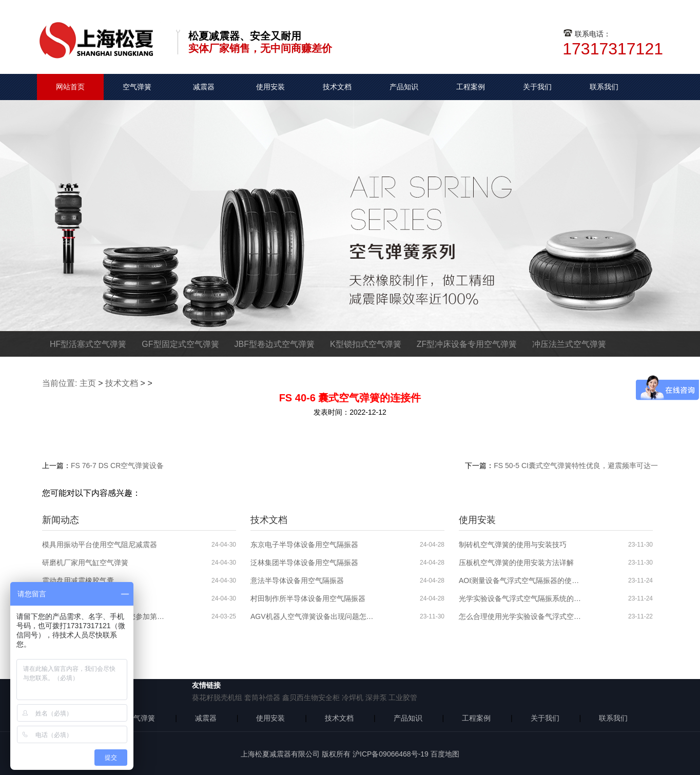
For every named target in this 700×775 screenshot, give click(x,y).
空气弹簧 (137, 87)
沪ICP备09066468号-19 (391, 754)
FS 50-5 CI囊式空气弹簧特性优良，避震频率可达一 (576, 466)
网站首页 (70, 87)
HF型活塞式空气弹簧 (88, 344)
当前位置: (60, 383)
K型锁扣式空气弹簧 (366, 344)
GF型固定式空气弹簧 (180, 344)
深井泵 (376, 697)
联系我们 (604, 87)
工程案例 (471, 87)
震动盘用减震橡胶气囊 (78, 580)
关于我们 (537, 87)
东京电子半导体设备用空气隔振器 (304, 545)
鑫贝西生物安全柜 (311, 697)
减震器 (204, 87)
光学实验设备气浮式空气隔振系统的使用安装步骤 (520, 598)
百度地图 (445, 754)
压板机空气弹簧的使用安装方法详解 (516, 563)
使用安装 (270, 87)
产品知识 (404, 87)
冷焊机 (353, 697)
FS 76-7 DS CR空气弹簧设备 (117, 466)
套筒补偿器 (262, 697)
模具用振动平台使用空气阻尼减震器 (100, 545)
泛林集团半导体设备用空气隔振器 (304, 563)
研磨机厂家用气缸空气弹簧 (85, 563)
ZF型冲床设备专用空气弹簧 (467, 344)
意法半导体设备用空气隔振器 (297, 580)
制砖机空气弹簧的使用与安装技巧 (513, 545)
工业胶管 (403, 697)
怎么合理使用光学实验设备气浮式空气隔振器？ (520, 616)
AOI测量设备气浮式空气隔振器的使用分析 (520, 580)
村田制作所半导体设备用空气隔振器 (308, 598)
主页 (88, 383)
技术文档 (337, 87)
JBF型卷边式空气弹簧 (275, 344)
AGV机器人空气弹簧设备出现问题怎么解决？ (312, 616)
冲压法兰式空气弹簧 (569, 344)
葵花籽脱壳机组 (217, 697)
